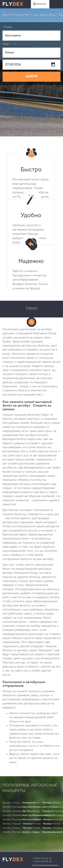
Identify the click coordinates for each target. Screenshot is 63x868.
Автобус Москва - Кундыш (37, 824)
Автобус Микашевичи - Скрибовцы (22, 820)
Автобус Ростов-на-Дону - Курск (21, 832)
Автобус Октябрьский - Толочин (40, 807)
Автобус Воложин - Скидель (39, 815)
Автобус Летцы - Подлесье (38, 811)
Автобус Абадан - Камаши (37, 820)
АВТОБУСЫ (40, 4)
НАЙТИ (32, 77)
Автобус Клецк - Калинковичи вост (42, 832)
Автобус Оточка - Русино (37, 828)
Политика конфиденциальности (45, 865)
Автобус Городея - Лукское (18, 824)
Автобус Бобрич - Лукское (17, 828)
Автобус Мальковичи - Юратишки (21, 807)
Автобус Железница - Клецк (18, 811)
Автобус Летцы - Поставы (37, 803)
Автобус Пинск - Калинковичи (19, 803)
